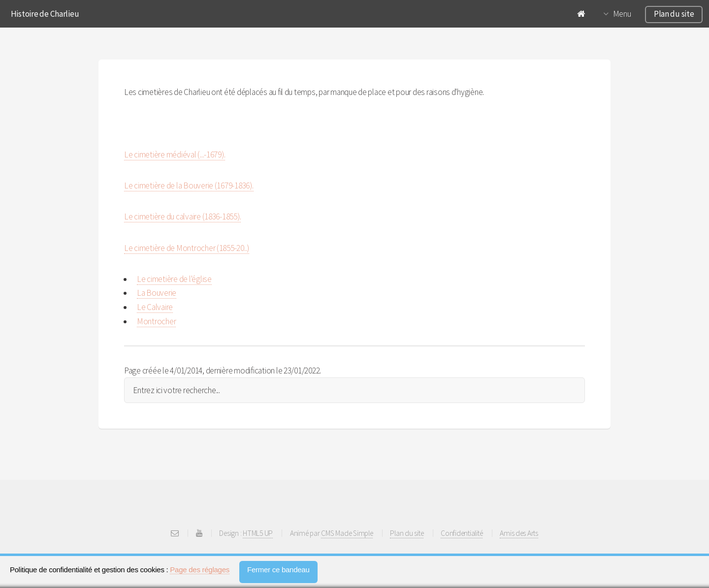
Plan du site (674, 14)
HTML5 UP (258, 533)
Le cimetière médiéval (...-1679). (175, 155)
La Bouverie (157, 293)
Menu (622, 14)
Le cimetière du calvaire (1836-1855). (182, 217)
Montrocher (156, 321)
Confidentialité (462, 533)
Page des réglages (200, 570)
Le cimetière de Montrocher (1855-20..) (187, 248)
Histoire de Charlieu (45, 14)
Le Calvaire (155, 307)
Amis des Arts (519, 533)
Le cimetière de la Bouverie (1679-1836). (189, 186)
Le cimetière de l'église (174, 279)
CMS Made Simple (347, 533)
